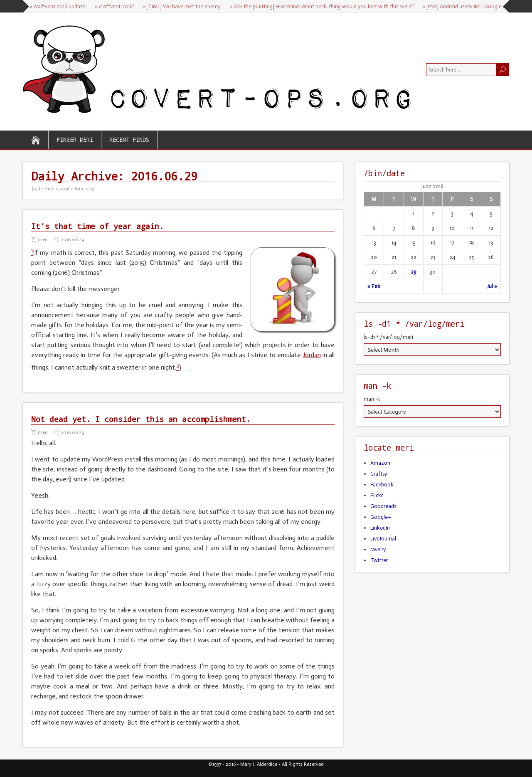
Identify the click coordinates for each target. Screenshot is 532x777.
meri (43, 239)
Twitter (379, 560)
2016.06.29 (72, 239)
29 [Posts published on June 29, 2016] (414, 272)
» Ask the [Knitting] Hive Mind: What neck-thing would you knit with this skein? (322, 6)
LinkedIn (380, 528)
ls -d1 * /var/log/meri (388, 337)
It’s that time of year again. (97, 226)
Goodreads (383, 506)
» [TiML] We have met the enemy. (182, 6)
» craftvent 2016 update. (58, 6)
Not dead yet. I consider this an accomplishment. (141, 419)
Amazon (380, 463)
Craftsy (379, 474)
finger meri (75, 139)
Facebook (382, 485)
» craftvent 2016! (114, 6)
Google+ (381, 517)
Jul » (492, 286)
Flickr (377, 495)
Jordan (312, 355)
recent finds (129, 139)
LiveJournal (383, 539)
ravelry (378, 549)
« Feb (374, 286)
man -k (372, 399)
